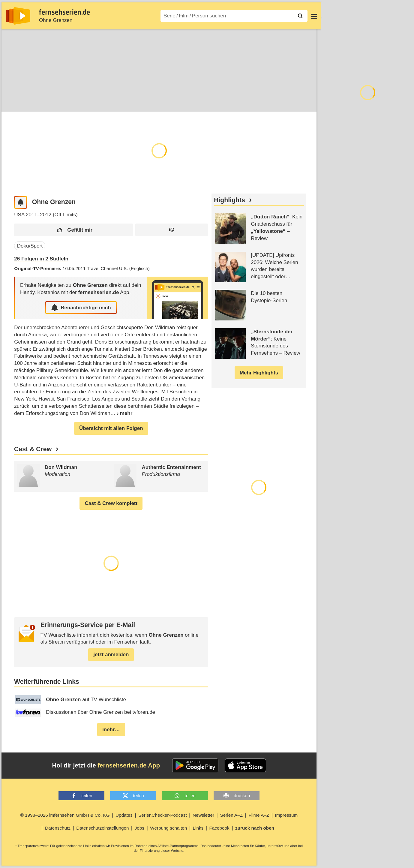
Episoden (37, 102)
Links (198, 828)
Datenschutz (58, 828)
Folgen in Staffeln (41, 259)
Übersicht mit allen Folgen (111, 429)
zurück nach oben (255, 828)
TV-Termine (69, 102)
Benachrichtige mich (81, 308)
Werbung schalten (168, 828)
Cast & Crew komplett (111, 504)
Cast (96, 102)
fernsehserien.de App (129, 766)
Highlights (229, 200)
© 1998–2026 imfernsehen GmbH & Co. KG (65, 815)
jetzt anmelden (111, 655)
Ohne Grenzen (56, 20)
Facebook (219, 828)
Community (124, 102)
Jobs (139, 828)
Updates (124, 815)
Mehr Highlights (259, 373)
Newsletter (203, 815)
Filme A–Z (259, 815)
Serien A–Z (231, 815)
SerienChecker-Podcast (163, 815)
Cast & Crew (33, 449)
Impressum (286, 815)
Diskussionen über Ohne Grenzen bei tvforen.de (85, 713)
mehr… (111, 730)
